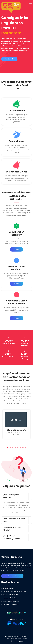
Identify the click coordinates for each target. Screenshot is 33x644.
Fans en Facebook (8, 588)
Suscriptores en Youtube (11, 601)
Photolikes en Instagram (11, 604)
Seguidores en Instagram (11, 595)
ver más (16, 249)
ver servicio (9, 59)
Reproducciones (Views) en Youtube (14, 591)
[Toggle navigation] (30, 3)
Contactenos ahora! (12, 576)
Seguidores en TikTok (10, 598)
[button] (8, 448)
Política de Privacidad (17, 641)
